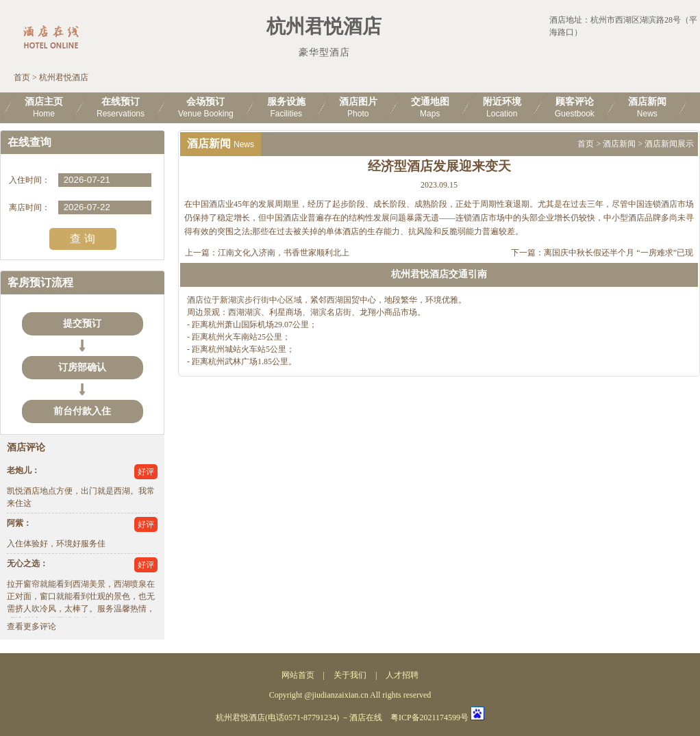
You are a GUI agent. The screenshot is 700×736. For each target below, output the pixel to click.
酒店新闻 (619, 144)
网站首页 (298, 675)
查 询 (82, 239)
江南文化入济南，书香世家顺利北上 (284, 253)
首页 (22, 77)
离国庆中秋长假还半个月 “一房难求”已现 (618, 253)
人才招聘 (402, 675)
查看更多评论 (32, 626)
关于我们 (350, 675)
